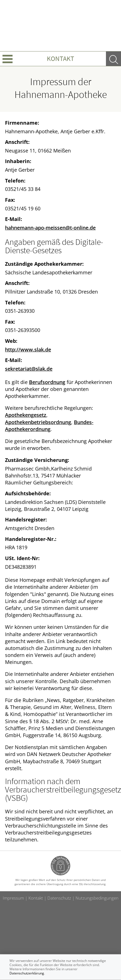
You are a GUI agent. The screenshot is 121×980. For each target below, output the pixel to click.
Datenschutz (59, 898)
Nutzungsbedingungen (97, 898)
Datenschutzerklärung (27, 973)
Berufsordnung (47, 382)
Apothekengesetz (26, 415)
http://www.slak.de (28, 349)
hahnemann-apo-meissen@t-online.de (50, 228)
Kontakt (60, 59)
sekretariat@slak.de (29, 369)
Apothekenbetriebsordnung (38, 422)
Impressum (13, 898)
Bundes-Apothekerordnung (49, 426)
